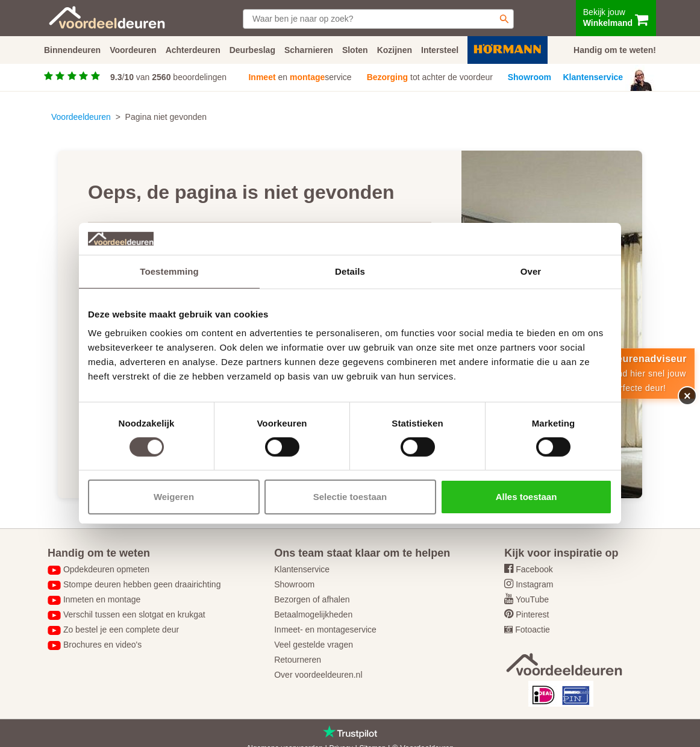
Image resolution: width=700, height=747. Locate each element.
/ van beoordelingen (168, 77)
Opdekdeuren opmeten (106, 569)
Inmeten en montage (102, 599)
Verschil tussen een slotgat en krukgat (134, 614)
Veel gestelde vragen (314, 645)
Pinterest (532, 614)
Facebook (534, 569)
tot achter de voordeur (430, 77)
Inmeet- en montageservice (325, 630)
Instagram (534, 584)
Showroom (530, 77)
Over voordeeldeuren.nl (318, 675)
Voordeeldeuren (81, 117)
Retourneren (298, 660)
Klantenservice (593, 77)
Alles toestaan (527, 497)
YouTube (532, 599)
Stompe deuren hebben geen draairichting (142, 584)
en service (300, 77)
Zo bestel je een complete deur (121, 630)
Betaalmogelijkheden (313, 614)
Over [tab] (531, 271)
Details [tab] (350, 271)
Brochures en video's (102, 645)
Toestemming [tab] (169, 271)
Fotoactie (533, 630)
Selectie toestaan (350, 497)
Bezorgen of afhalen (312, 599)
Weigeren (174, 497)
